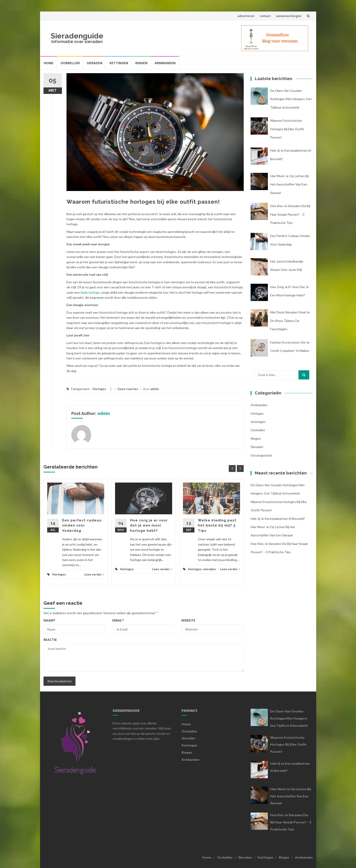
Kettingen (119, 63)
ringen (256, 438)
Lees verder (94, 574)
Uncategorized (261, 455)
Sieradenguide (77, 36)
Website (188, 620)
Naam (49, 620)
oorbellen (258, 430)
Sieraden (95, 63)
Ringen (141, 63)
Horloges (99, 389)
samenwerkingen (289, 16)
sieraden (209, 569)
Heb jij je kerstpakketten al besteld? (278, 519)
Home (49, 63)
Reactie (50, 640)
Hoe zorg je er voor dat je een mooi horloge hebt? (149, 525)
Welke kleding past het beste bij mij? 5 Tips (217, 525)
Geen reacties (128, 389)
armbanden (259, 405)
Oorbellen (70, 63)
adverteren (246, 16)
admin (155, 389)
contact (265, 16)
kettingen (258, 422)
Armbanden (165, 63)
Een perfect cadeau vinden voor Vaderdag (82, 525)
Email (118, 620)
